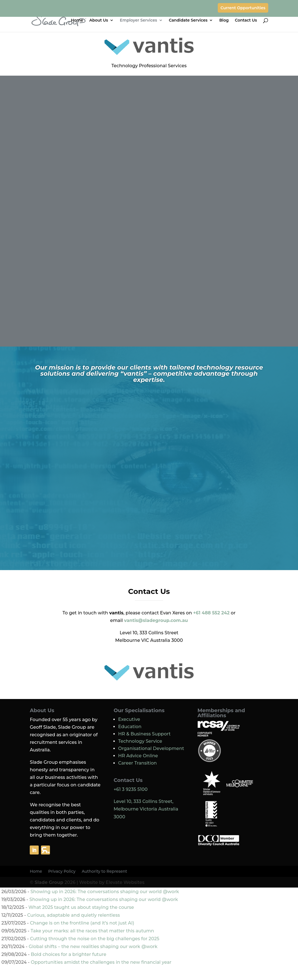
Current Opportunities (243, 8)
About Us (99, 20)
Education (130, 727)
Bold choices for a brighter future (69, 954)
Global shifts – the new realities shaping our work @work (93, 947)
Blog (224, 20)
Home (77, 20)
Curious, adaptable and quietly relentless (74, 915)
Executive (129, 719)
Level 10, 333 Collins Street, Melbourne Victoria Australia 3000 (146, 809)
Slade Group (49, 882)
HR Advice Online (138, 756)
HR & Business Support (144, 734)
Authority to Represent (104, 872)
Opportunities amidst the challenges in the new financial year (101, 962)
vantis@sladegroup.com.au (156, 620)
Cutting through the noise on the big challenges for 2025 (95, 939)
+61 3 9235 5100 (131, 789)
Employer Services (138, 20)
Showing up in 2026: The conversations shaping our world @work (105, 892)
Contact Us (246, 20)
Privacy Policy (62, 872)
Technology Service (140, 741)
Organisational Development (151, 748)
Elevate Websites (125, 882)
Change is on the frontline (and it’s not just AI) (82, 923)
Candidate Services (188, 20)
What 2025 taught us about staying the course (81, 907)
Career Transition (137, 763)
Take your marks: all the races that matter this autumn (92, 931)
